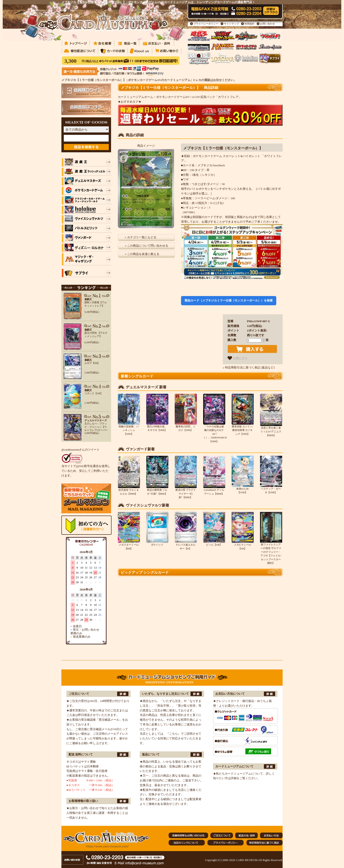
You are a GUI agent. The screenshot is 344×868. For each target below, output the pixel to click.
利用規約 (249, 24)
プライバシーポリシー (206, 24)
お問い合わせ (267, 24)
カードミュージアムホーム (135, 97)
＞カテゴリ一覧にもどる (140, 237)
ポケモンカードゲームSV (173, 97)
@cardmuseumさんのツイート (80, 450)
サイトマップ (231, 24)
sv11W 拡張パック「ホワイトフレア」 (217, 97)
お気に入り (238, 358)
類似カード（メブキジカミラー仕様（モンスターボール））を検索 (229, 300)
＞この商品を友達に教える (142, 254)
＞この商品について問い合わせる (146, 246)
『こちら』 (173, 734)
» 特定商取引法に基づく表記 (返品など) (249, 367)
